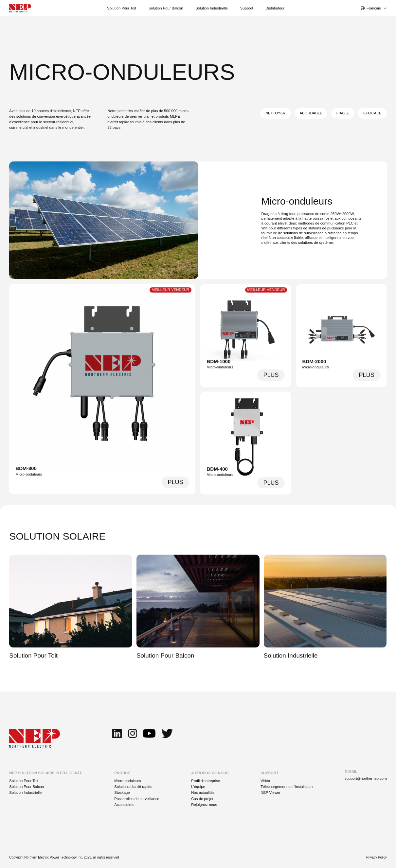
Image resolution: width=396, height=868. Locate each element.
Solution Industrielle (25, 793)
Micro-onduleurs (127, 781)
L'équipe (198, 787)
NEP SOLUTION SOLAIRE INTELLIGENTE (46, 773)
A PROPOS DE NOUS (210, 773)
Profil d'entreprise (206, 781)
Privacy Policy (377, 857)
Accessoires (124, 805)
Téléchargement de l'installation (287, 787)
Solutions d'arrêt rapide (133, 787)
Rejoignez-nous (204, 805)
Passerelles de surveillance (137, 799)
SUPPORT (270, 773)
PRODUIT (123, 773)
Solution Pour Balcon (27, 787)
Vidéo (265, 781)
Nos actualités (203, 793)
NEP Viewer (270, 793)
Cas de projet (202, 799)
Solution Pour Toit (24, 781)
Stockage (122, 793)
